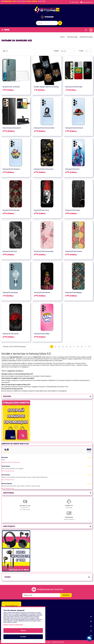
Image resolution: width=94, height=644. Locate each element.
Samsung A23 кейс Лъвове (11, 334)
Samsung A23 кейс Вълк (72, 169)
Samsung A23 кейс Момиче (42, 293)
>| (89, 347)
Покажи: (81, 51)
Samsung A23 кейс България (74, 87)
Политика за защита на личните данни (13, 625)
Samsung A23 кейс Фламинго (11, 169)
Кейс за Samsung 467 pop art (8, 480)
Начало (62, 37)
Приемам (23, 630)
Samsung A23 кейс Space (73, 210)
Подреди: (56, 51)
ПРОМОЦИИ (49, 17)
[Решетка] (4, 51)
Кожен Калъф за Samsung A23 (12, 128)
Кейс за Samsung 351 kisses (8, 488)
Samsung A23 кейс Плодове (74, 251)
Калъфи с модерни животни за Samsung (46, 87)
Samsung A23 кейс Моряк (10, 293)
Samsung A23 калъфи (86, 37)
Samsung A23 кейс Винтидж (11, 210)
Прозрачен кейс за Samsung (11, 87)
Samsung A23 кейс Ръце (10, 251)
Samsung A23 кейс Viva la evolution (44, 128)
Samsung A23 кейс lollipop (42, 334)
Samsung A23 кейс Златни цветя (44, 169)
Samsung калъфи (72, 37)
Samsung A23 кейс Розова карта (44, 251)
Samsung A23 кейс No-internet (74, 128)
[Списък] (7, 51)
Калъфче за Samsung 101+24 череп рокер (11, 462)
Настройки (23, 637)
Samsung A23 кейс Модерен (74, 293)
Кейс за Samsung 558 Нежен (8, 471)
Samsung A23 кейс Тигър (41, 210)
